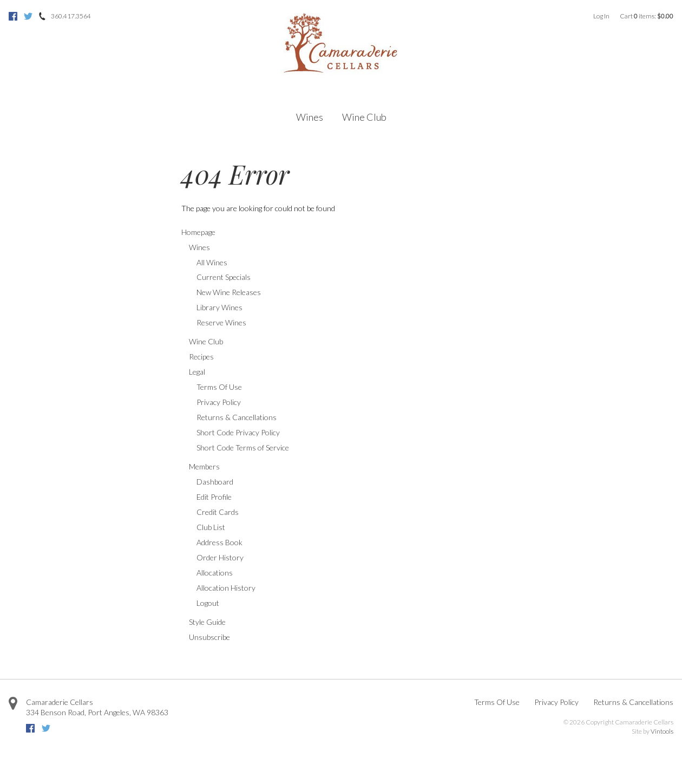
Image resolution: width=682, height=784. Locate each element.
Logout (208, 603)
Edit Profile (214, 497)
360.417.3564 (71, 16)
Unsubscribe (209, 637)
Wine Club (364, 117)
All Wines (212, 262)
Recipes (201, 357)
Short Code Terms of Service (243, 447)
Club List (211, 527)
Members (204, 466)
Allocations (215, 573)
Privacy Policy (219, 402)
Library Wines (219, 307)
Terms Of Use (219, 387)
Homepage (198, 232)
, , (97, 712)
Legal (197, 372)
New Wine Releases (229, 292)
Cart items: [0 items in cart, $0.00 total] (647, 16)
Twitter (28, 16)
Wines (310, 117)
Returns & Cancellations (237, 417)
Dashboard (215, 482)
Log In (601, 16)
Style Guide (207, 622)
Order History (220, 557)
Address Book (219, 542)
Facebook (13, 16)
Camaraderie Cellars (60, 702)
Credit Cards (218, 512)
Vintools (662, 731)
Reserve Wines (221, 322)
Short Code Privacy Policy (238, 432)
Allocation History (226, 588)
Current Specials (224, 277)
